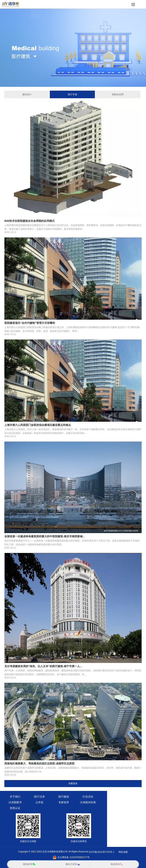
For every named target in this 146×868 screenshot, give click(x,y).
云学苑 (39, 802)
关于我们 (15, 797)
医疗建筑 (64, 797)
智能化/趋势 (118, 94)
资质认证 (15, 808)
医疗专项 (72, 94)
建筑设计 (27, 94)
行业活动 (88, 797)
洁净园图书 (15, 802)
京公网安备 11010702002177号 (73, 857)
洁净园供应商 (88, 802)
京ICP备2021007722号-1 (101, 852)
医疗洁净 (39, 797)
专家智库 (64, 802)
